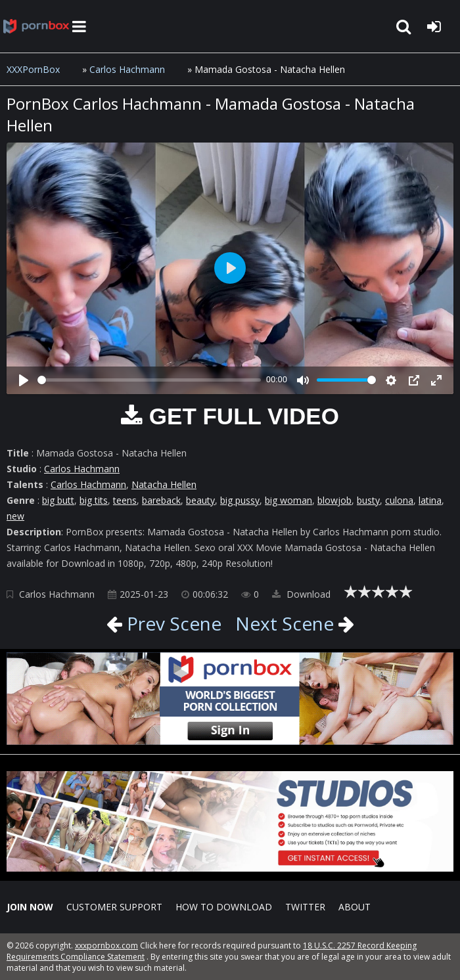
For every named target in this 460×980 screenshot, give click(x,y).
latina (430, 500)
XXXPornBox (33, 69)
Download (301, 594)
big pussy (240, 500)
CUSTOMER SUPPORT (114, 907)
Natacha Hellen (164, 484)
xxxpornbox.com (106, 946)
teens (125, 500)
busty (368, 500)
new (15, 516)
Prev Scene (172, 623)
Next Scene (285, 623)
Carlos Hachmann (127, 69)
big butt (58, 500)
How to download (224, 907)
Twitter (305, 907)
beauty (200, 500)
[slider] (149, 380)
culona (399, 500)
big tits (94, 500)
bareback (161, 500)
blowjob (334, 500)
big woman (288, 500)
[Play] (24, 380)
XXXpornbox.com (36, 26)
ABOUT (355, 907)
